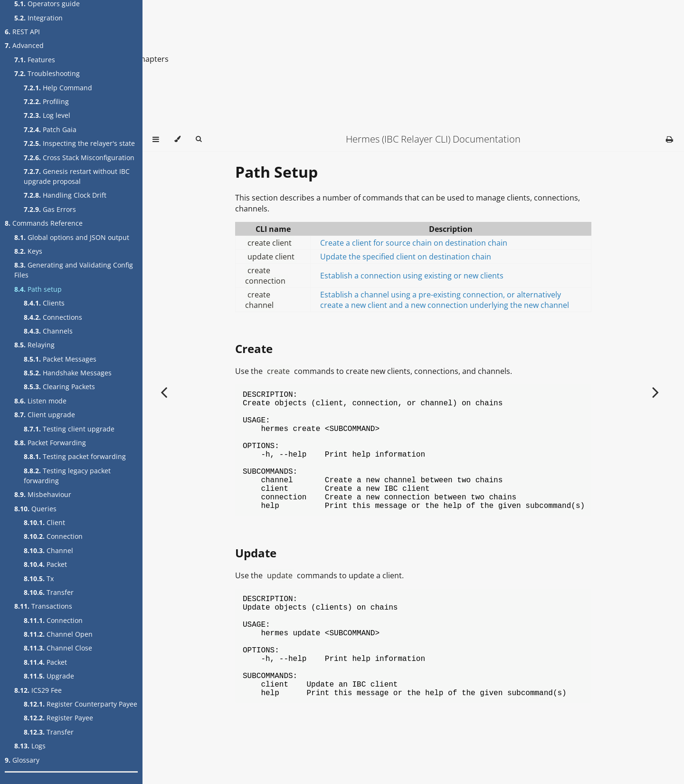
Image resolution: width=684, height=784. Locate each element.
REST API (22, 32)
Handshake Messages (68, 373)
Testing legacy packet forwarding (67, 476)
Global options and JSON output (72, 237)
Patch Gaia (50, 129)
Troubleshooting (47, 73)
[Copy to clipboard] (586, 395)
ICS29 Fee (38, 690)
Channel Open (58, 634)
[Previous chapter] (164, 392)
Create (254, 349)
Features (35, 60)
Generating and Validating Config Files (74, 270)
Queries (35, 509)
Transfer (49, 592)
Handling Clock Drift (65, 195)
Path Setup (276, 172)
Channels (48, 331)
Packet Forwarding (50, 443)
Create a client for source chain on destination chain (414, 243)
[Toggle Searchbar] (199, 139)
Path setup (38, 289)
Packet (45, 564)
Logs (30, 746)
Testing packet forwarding (75, 456)
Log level (47, 115)
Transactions (43, 606)
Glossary (22, 760)
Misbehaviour (43, 494)
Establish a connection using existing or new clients (412, 276)
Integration (38, 18)
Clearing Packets (59, 387)
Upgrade (49, 676)
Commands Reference (44, 223)
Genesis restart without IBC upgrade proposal (77, 176)
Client (44, 522)
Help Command (58, 88)
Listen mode (40, 401)
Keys (28, 251)
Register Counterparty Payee (81, 704)
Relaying (34, 345)
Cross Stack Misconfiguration (79, 158)
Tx (39, 578)
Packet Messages (60, 359)
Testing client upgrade (69, 429)
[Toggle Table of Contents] (156, 139)
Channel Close (58, 648)
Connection (53, 536)
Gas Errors (50, 209)
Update (256, 579)
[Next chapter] (655, 392)
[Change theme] (177, 139)
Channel (48, 550)
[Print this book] (670, 139)
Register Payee (58, 718)
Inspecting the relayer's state (79, 143)
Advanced (24, 45)
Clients (44, 303)
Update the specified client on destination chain (406, 257)
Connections (53, 317)
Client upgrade (45, 415)
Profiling (46, 101)
